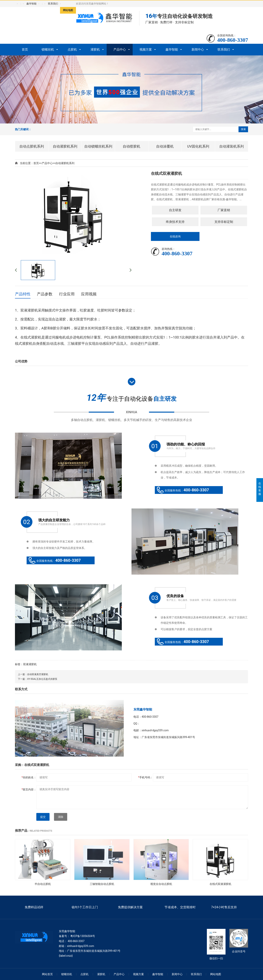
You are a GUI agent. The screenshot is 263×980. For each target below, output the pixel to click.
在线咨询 (175, 236)
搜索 (243, 129)
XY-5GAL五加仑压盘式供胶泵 (42, 679)
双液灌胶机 (30, 664)
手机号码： (145, 777)
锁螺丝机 (48, 49)
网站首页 (47, 974)
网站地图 (68, 10)
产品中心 (120, 49)
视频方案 (146, 49)
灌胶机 (95, 49)
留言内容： (29, 789)
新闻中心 (198, 49)
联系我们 (53, 4)
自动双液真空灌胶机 (38, 674)
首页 (25, 49)
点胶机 (72, 49)
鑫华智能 (31, 4)
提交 (43, 817)
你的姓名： (29, 777)
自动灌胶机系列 (65, 163)
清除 (61, 817)
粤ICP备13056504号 (83, 936)
